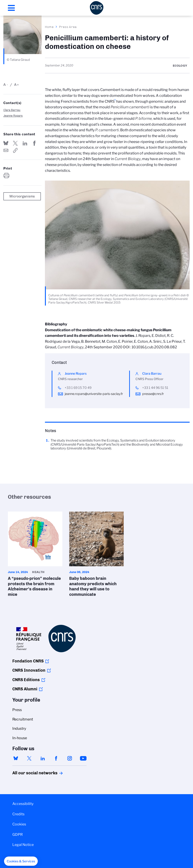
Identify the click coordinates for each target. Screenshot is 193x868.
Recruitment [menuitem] (23, 719)
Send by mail (6, 150)
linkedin (43, 758)
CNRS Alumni (25, 689)
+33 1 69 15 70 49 (78, 388)
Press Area (68, 27)
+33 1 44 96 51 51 (155, 388)
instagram (70, 758)
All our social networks (30, 773)
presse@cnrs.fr (153, 394)
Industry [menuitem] (19, 729)
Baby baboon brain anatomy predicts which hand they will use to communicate (96, 556)
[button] (21, 861)
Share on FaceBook (34, 143)
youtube (83, 758)
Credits (18, 814)
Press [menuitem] (17, 710)
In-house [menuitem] (20, 738)
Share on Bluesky (6, 143)
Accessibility (23, 804)
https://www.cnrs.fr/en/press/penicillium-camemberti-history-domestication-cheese (15, 150)
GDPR (18, 835)
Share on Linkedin (25, 143)
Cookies (19, 824)
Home (49, 27)
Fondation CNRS (28, 661)
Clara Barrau (12, 110)
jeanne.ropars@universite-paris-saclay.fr (94, 394)
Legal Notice (23, 845)
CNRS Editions (26, 680)
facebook (56, 758)
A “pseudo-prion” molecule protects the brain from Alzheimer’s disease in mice (35, 556)
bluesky (16, 758)
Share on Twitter (15, 143)
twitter (29, 758)
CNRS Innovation (29, 670)
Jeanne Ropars (13, 116)
